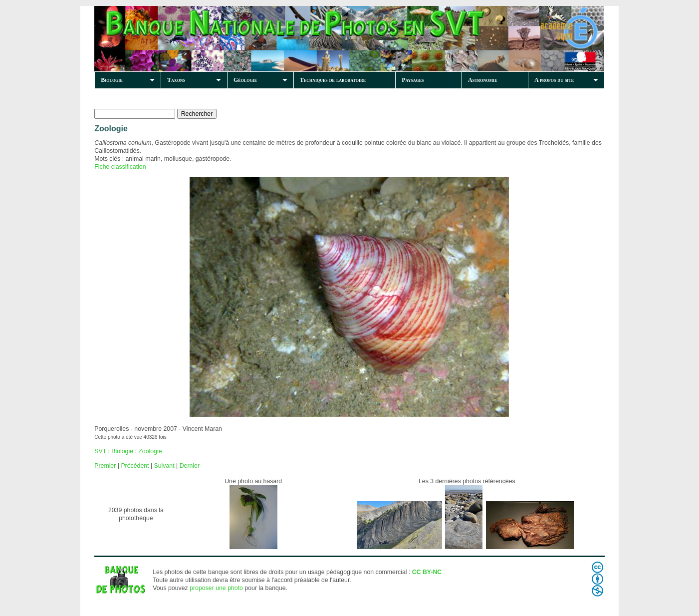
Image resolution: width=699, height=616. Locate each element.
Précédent (135, 466)
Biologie (112, 80)
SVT (100, 451)
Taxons (176, 80)
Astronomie (482, 80)
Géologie (245, 80)
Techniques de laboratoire (333, 80)
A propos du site (554, 80)
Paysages (413, 80)
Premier (105, 466)
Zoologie (150, 451)
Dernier (190, 466)
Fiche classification (120, 167)
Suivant (164, 466)
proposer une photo (216, 588)
